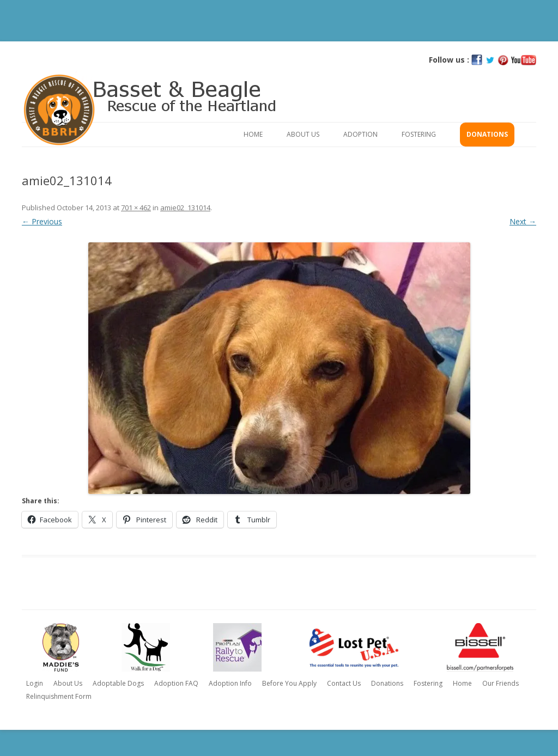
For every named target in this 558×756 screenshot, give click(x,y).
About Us (303, 134)
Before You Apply (289, 683)
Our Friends (501, 683)
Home (253, 134)
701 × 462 (136, 208)
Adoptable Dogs (118, 683)
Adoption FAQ (176, 683)
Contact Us (344, 683)
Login (35, 683)
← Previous (42, 221)
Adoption (360, 134)
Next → (523, 221)
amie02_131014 (185, 208)
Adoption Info (230, 683)
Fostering (419, 134)
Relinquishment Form (59, 696)
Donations (487, 134)
